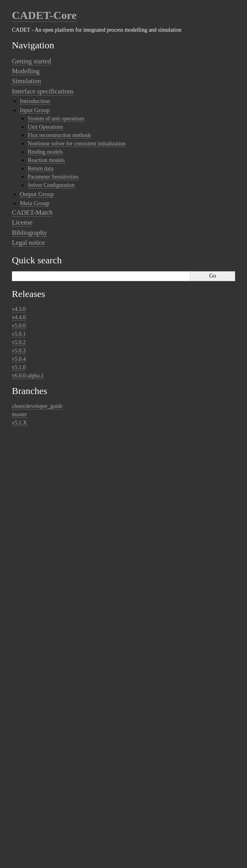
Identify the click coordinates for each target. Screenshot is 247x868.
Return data (41, 168)
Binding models (45, 152)
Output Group (37, 194)
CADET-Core (44, 15)
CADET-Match (32, 212)
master (19, 414)
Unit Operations (46, 127)
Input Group (35, 110)
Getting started (31, 61)
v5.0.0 (19, 326)
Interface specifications (43, 91)
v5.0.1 (19, 334)
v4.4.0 (19, 317)
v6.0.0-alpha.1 (28, 376)
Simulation (27, 81)
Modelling (26, 71)
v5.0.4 (19, 359)
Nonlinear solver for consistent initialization (77, 144)
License (22, 222)
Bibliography (29, 233)
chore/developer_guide (37, 406)
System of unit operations (56, 119)
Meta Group (35, 203)
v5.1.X (19, 423)
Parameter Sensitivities (53, 177)
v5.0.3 (19, 351)
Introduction (35, 101)
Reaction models (46, 160)
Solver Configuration (51, 185)
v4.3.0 (19, 309)
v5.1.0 (19, 367)
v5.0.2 (19, 342)
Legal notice (28, 243)
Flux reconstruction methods (59, 135)
